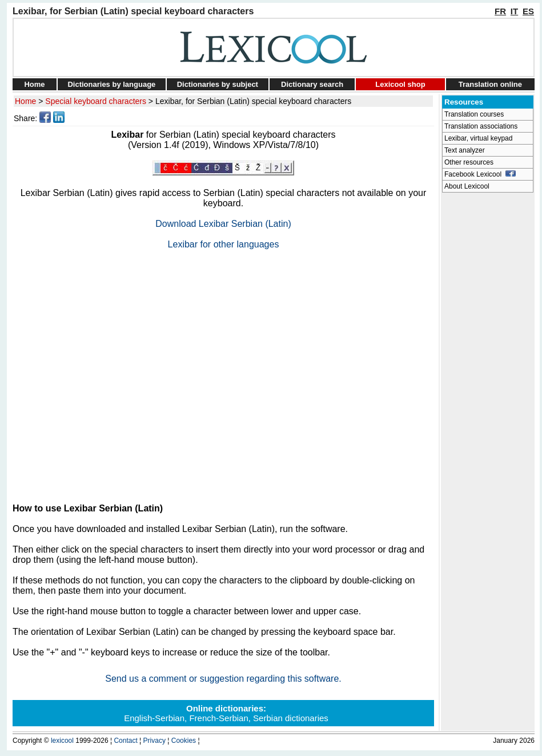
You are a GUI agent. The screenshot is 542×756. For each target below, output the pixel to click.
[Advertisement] (107, 372)
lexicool (62, 741)
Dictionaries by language (111, 84)
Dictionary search (312, 84)
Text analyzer (465, 150)
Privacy (154, 741)
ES (528, 11)
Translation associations (481, 126)
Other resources (469, 162)
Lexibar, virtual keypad (478, 138)
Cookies (184, 741)
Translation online (490, 84)
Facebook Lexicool (480, 174)
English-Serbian (154, 718)
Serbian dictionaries (291, 718)
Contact (125, 741)
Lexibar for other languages (224, 244)
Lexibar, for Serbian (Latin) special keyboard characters (253, 101)
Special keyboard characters (96, 101)
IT (514, 11)
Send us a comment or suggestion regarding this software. (223, 679)
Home (34, 84)
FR (500, 11)
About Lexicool (467, 186)
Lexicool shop (400, 84)
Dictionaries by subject (218, 84)
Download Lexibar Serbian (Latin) (223, 224)
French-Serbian (218, 718)
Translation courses (474, 114)
